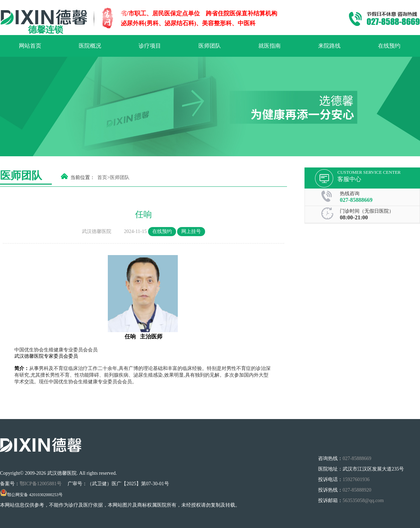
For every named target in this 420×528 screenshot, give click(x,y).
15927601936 (356, 479)
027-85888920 (357, 490)
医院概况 (90, 46)
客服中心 (349, 179)
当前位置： (83, 177)
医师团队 (210, 46)
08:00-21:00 (354, 217)
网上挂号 (191, 231)
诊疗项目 (150, 46)
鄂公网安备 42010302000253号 (31, 495)
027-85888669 (356, 200)
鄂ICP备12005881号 (41, 484)
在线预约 (389, 46)
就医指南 (269, 46)
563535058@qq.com (363, 500)
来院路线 (329, 46)
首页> (104, 177)
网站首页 (30, 46)
